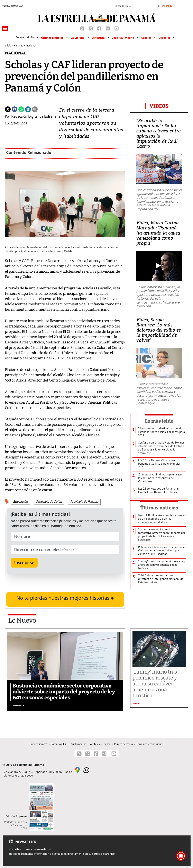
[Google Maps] (77, 770)
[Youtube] (117, 28)
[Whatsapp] (21, 109)
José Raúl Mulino (123, 38)
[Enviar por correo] (35, 109)
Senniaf (146, 38)
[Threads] (83, 28)
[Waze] (86, 770)
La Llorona (77, 38)
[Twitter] (8, 109)
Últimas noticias (159, 508)
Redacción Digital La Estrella (34, 116)
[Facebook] (100, 28)
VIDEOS (159, 106)
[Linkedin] (28, 109)
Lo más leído (159, 421)
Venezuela (98, 38)
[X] (91, 28)
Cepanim (164, 38)
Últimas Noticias (52, 38)
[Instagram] (108, 28)
